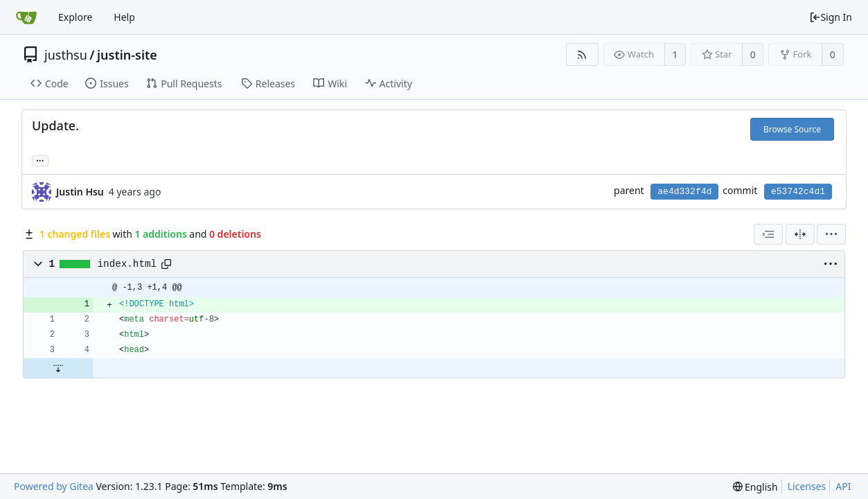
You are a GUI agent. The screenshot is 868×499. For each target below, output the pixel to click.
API (843, 486)
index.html (127, 264)
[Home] (26, 17)
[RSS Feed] (582, 54)
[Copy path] (166, 264)
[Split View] (800, 234)
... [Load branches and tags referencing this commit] (40, 160)
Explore (75, 17)
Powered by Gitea (54, 486)
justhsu (66, 55)
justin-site (127, 55)
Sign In (831, 17)
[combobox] (768, 234)
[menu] (831, 234)
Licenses (807, 486)
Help (124, 17)
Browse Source (792, 129)
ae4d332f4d (684, 192)
